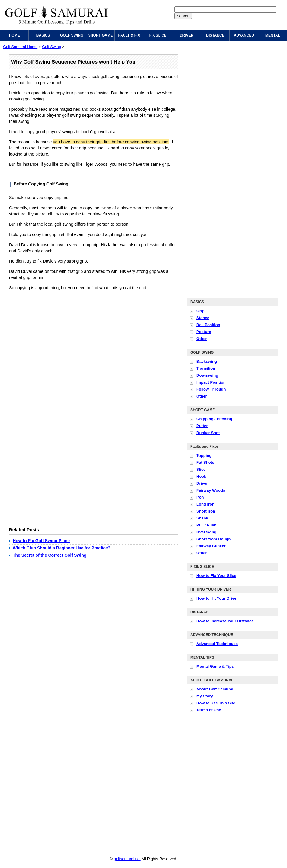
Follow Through (211, 389)
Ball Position (208, 325)
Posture (204, 332)
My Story (205, 696)
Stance (203, 318)
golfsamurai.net (127, 859)
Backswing (207, 361)
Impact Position (211, 382)
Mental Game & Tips (215, 666)
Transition (206, 368)
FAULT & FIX (129, 35)
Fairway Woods (211, 490)
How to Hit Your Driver (217, 598)
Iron (200, 497)
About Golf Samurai (215, 689)
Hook (201, 476)
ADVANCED (244, 35)
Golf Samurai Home (20, 47)
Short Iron (206, 511)
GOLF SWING (72, 35)
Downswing (207, 375)
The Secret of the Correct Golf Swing (50, 555)
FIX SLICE (158, 35)
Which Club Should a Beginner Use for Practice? (62, 548)
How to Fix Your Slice (216, 576)
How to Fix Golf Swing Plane (41, 541)
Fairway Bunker (211, 546)
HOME (15, 35)
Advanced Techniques (217, 644)
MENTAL (273, 35)
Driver (202, 483)
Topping (204, 455)
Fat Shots (205, 462)
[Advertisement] (57, 352)
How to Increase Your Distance (225, 621)
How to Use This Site (216, 703)
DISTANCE (215, 35)
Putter (202, 426)
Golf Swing (52, 47)
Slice (201, 469)
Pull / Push (206, 525)
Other (202, 339)
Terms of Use (209, 710)
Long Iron (205, 504)
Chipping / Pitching (214, 419)
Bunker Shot (208, 433)
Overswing (206, 532)
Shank (202, 518)
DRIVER (187, 35)
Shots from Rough (213, 539)
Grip (200, 311)
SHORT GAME (100, 35)
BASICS (43, 35)
